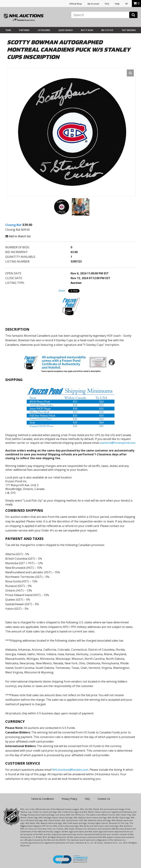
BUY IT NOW (87, 30)
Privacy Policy (69, 799)
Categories (44, 30)
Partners (24, 30)
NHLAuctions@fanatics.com (70, 770)
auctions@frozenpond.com (118, 443)
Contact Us (104, 799)
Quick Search (66, 30)
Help (117, 4)
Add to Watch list (18, 236)
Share (62, 291)
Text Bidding (129, 30)
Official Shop (76, 4)
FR (127, 4)
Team (8, 30)
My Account (93, 4)
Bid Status (107, 30)
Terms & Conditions (42, 799)
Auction (76, 283)
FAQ (107, 4)
